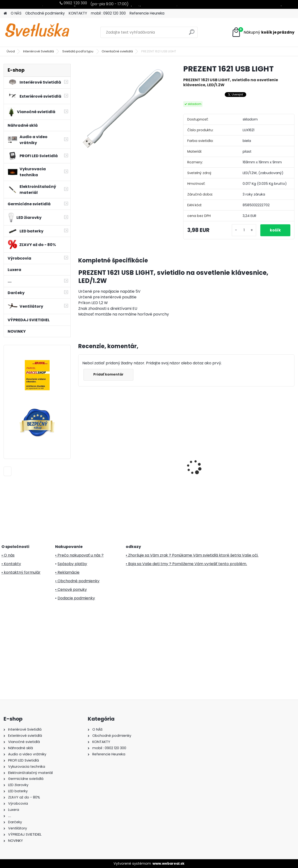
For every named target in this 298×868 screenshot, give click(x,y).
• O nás (8, 555)
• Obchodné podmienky (77, 581)
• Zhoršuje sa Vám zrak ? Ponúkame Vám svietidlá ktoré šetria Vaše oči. (192, 555)
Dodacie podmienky (76, 598)
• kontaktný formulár (21, 572)
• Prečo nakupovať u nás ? (79, 555)
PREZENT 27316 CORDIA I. (158, 453)
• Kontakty (11, 564)
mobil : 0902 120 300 (108, 13)
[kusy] (244, 230)
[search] (192, 34)
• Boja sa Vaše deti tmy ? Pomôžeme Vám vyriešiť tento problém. (186, 564)
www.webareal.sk (168, 863)
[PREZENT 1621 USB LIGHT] (123, 109)
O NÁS (16, 13)
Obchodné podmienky (45, 13)
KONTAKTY (78, 13)
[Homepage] (5, 13)
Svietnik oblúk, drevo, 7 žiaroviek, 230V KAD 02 (102, 444)
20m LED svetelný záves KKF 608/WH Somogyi (213, 456)
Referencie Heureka (147, 13)
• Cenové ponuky (71, 590)
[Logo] (36, 32)
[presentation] (81, 459)
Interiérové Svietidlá (39, 51)
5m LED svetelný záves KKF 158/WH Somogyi (267, 457)
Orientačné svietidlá (117, 51)
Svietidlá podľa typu (78, 51)
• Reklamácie (67, 572)
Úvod (11, 51)
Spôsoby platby (72, 564)
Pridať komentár (108, 374)
